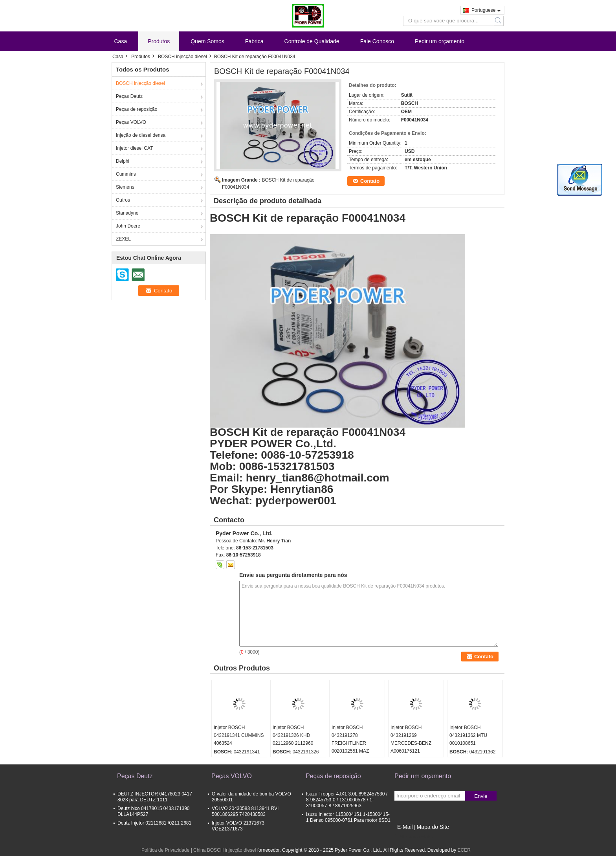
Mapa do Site (433, 827)
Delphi (123, 161)
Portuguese (486, 10)
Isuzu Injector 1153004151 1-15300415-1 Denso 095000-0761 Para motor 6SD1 (348, 817)
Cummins (126, 174)
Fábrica (254, 41)
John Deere (128, 226)
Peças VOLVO (131, 122)
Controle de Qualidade (312, 41)
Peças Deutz (129, 96)
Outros (123, 200)
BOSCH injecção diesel (182, 57)
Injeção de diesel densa (141, 135)
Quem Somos (207, 41)
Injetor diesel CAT (134, 148)
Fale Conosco (377, 41)
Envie (481, 796)
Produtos (159, 41)
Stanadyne (127, 213)
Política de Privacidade (165, 850)
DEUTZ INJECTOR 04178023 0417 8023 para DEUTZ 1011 (155, 797)
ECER (464, 850)
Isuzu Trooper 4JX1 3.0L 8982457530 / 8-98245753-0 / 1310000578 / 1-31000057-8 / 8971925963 (347, 800)
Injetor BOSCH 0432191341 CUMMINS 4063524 (239, 735)
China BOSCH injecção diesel (225, 850)
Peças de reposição (137, 109)
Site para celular (414, 837)
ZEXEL (123, 239)
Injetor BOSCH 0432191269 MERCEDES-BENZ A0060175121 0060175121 (411, 743)
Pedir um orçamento (440, 41)
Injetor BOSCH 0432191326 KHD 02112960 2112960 (293, 735)
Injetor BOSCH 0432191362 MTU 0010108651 (468, 735)
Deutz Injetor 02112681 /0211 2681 (154, 823)
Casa (121, 41)
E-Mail (405, 827)
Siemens (125, 187)
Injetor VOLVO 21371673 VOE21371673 (238, 826)
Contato (370, 181)
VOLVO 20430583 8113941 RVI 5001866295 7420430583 (245, 811)
